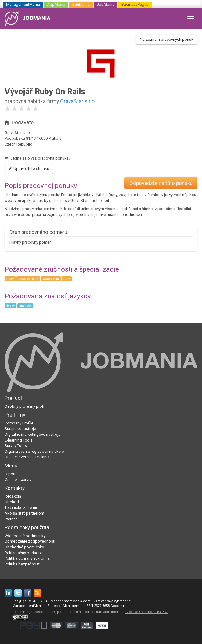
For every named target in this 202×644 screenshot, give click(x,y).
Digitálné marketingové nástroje (32, 434)
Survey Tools (16, 446)
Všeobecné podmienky (25, 536)
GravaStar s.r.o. (78, 101)
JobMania (106, 4)
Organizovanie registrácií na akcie (34, 451)
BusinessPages (135, 4)
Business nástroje (20, 429)
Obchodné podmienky (24, 547)
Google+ (117, 606)
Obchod (12, 502)
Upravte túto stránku (29, 169)
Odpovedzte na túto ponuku (161, 183)
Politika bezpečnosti (23, 564)
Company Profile (19, 423)
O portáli (12, 474)
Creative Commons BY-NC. (147, 612)
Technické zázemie (21, 507)
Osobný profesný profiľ (25, 406)
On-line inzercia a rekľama (27, 457)
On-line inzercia (18, 479)
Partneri (11, 519)
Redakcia (13, 496)
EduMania (81, 4)
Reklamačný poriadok (24, 553)
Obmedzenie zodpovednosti (30, 541)
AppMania (56, 4)
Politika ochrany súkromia (27, 558)
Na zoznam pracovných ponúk (167, 39)
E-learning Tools (19, 440)
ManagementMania (23, 4)
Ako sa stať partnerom (24, 513)
